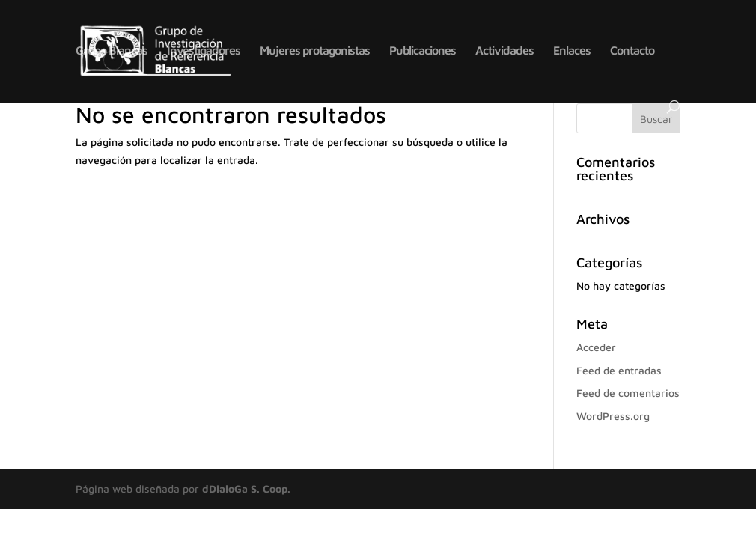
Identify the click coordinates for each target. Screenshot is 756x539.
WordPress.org (613, 416)
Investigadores (204, 51)
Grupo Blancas (112, 51)
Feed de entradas (619, 370)
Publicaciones (423, 51)
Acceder (596, 347)
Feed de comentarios (628, 393)
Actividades (504, 51)
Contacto (632, 51)
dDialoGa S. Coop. (246, 488)
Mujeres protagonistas (315, 51)
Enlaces (572, 51)
